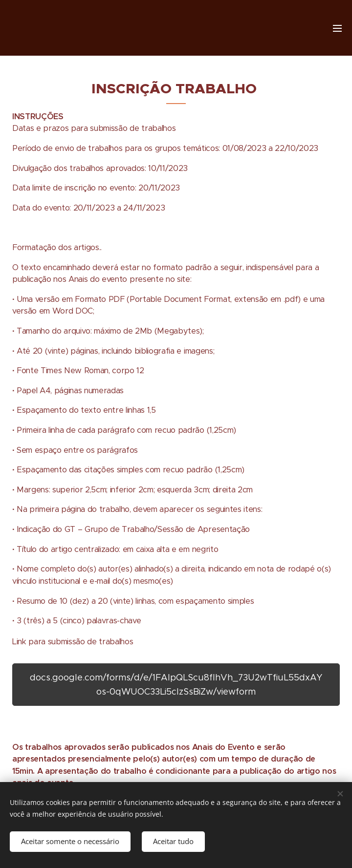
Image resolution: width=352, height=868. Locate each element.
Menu (337, 28)
